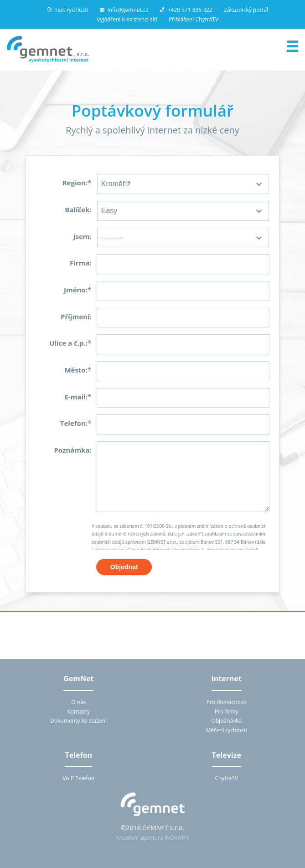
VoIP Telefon (78, 778)
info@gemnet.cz (124, 10)
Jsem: (82, 236)
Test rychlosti (68, 10)
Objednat (124, 567)
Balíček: (78, 209)
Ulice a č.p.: (68, 343)
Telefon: (74, 423)
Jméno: (76, 290)
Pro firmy (227, 712)
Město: (76, 370)
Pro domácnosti (227, 702)
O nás (78, 702)
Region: (75, 183)
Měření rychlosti (227, 730)
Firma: (81, 263)
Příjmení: (76, 317)
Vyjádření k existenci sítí (127, 19)
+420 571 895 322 (186, 10)
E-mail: (76, 397)
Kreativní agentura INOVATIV (153, 838)
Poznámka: (72, 450)
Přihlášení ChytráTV (194, 19)
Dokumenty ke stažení (78, 721)
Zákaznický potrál (246, 10)
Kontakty (79, 712)
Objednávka (226, 721)
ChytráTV (226, 778)
